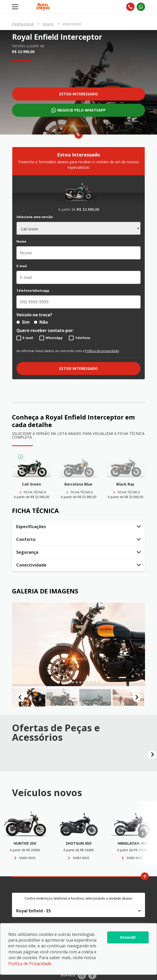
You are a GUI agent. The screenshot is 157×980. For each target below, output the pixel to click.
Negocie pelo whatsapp (81, 110)
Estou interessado (78, 94)
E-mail (22, 266)
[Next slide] (137, 697)
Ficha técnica (35, 492)
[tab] (58, 682)
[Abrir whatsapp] (141, 7)
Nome (21, 242)
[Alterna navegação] (16, 7)
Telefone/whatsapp (33, 291)
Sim (23, 322)
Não (41, 322)
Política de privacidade (102, 351)
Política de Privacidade (30, 964)
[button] (29, 697)
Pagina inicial (23, 24)
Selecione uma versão (35, 217)
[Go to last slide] (20, 697)
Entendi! (128, 937)
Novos (48, 24)
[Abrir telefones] (130, 7)
